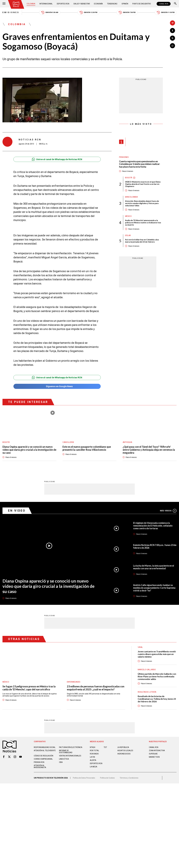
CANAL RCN (164, 4)
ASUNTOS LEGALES (125, 751)
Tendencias (112, 4)
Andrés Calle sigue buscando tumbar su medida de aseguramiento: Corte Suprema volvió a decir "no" (154, 588)
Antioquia (127, 442)
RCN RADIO (94, 754)
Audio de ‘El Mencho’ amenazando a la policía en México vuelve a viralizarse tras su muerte (143, 223)
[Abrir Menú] (4, 4)
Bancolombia (131, 197)
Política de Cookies (107, 778)
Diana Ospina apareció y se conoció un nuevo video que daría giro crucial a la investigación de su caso (29, 450)
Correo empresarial (43, 759)
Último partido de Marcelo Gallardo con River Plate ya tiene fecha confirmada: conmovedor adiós (157, 676)
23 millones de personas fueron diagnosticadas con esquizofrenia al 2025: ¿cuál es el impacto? (96, 688)
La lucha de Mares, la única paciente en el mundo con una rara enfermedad (154, 567)
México (128, 216)
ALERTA (93, 760)
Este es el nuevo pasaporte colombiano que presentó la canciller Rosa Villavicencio (87, 448)
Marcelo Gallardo (147, 670)
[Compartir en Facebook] (172, 31)
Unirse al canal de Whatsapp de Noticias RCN (57, 159)
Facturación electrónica (71, 747)
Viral (140, 647)
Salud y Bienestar (82, 4)
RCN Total (94, 751)
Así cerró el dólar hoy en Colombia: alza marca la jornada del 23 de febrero (142, 241)
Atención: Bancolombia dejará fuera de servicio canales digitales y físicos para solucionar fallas (142, 203)
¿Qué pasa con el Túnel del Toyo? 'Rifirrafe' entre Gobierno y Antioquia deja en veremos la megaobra (149, 450)
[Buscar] (175, 4)
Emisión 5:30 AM (50, 12)
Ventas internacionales (70, 756)
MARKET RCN (154, 757)
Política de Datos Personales (84, 778)
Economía (98, 4)
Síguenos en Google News (57, 386)
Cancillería (68, 442)
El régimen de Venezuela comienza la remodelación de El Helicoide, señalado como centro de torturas (153, 526)
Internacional (46, 4)
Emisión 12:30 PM (88, 12)
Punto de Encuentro (142, 4)
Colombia (31, 4)
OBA (61, 762)
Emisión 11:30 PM (166, 12)
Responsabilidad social (45, 747)
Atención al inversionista (40, 766)
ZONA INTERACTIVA (157, 751)
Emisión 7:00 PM (127, 12)
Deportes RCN (63, 4)
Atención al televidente (45, 751)
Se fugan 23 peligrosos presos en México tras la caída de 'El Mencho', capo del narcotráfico (29, 688)
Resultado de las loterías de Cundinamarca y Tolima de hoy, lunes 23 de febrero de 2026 (157, 699)
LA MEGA (94, 767)
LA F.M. (93, 757)
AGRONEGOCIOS (124, 754)
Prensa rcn (39, 762)
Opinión (125, 4)
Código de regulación (44, 756)
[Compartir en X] (172, 38)
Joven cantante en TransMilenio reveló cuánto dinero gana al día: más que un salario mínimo (157, 654)
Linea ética (64, 759)
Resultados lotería (147, 692)
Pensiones (124, 157)
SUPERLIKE (153, 754)
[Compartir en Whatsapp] (172, 46)
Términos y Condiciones (129, 778)
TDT (105, 747)
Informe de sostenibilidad (66, 752)
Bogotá (129, 178)
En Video (17, 511)
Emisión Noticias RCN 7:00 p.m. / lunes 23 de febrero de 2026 (155, 546)
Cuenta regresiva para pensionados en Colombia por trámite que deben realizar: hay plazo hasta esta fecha (140, 164)
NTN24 (93, 747)
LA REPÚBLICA (123, 747)
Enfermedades (74, 682)
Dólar (128, 235)
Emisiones (11, 12)
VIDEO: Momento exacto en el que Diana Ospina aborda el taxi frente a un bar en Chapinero (143, 184)
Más (168, 511)
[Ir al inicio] (16, 4)
